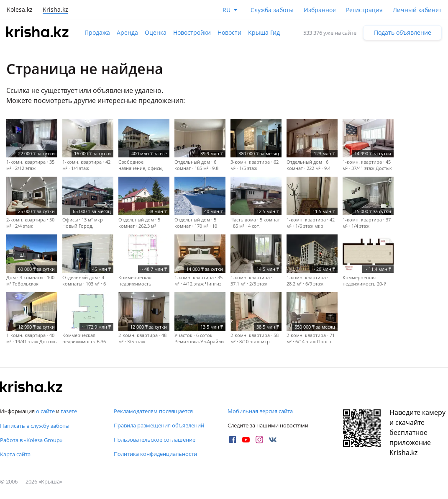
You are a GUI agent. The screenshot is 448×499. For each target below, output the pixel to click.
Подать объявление (403, 32)
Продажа (97, 32)
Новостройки (192, 32)
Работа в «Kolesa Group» (31, 440)
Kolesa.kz (20, 9)
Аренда (127, 32)
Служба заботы (272, 10)
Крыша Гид (264, 32)
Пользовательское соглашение (155, 440)
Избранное (320, 10)
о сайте (45, 411)
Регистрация (364, 10)
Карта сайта (15, 454)
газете (69, 411)
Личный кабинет (417, 10)
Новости (229, 32)
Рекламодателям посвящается (153, 411)
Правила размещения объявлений (159, 425)
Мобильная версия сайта (260, 411)
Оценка (156, 32)
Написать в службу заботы (35, 426)
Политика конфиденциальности (155, 454)
